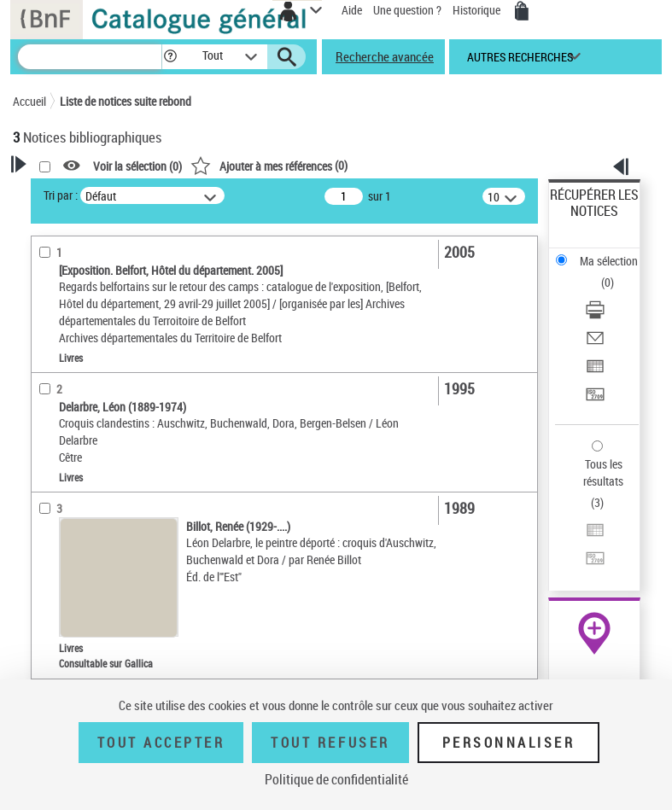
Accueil (29, 101)
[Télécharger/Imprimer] (595, 315)
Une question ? (407, 10)
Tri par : (61, 195)
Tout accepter (161, 743)
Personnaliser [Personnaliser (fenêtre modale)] (509, 743)
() (269, 165)
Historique (478, 10)
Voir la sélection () (137, 166)
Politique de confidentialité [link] (336, 779)
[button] (170, 57)
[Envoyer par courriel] (595, 344)
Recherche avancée (385, 56)
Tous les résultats (603, 472)
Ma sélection (609, 261)
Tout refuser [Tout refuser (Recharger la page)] (330, 743)
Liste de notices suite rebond (126, 101)
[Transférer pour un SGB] (595, 400)
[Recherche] (90, 57)
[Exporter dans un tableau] (595, 372)
